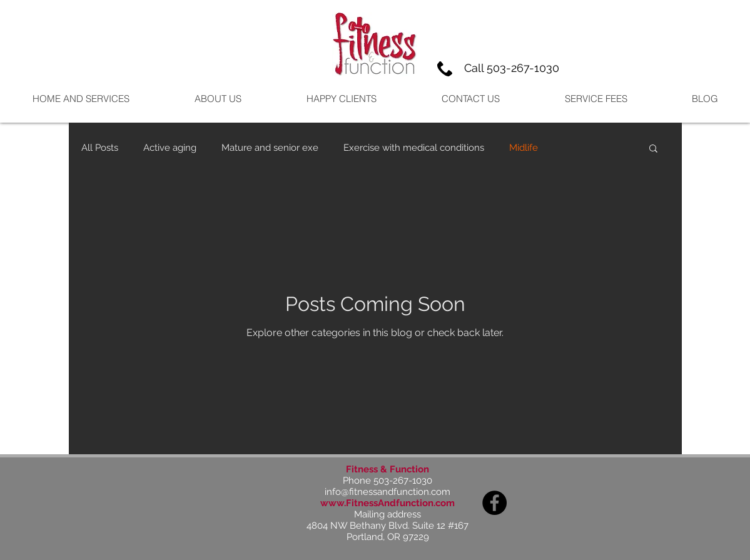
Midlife (524, 148)
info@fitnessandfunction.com (388, 492)
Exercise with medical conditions (414, 148)
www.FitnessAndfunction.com (388, 503)
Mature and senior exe (270, 148)
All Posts (100, 148)
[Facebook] (494, 503)
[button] (653, 149)
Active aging (170, 148)
